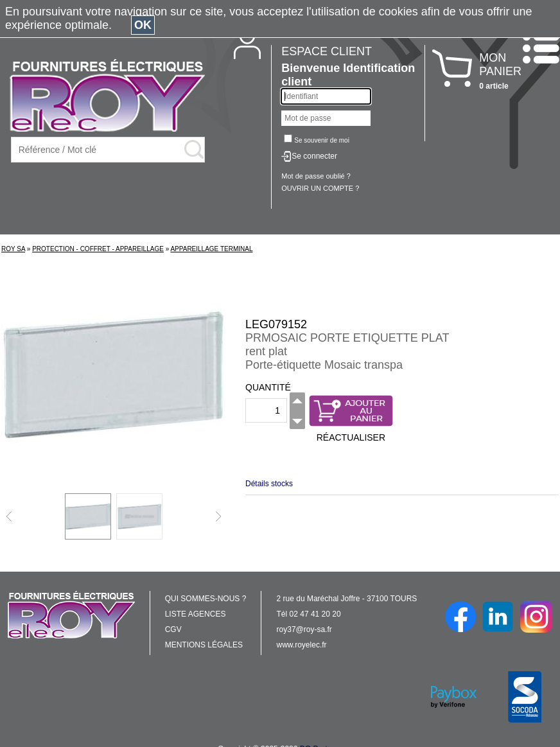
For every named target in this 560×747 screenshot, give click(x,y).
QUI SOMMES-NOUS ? (206, 599)
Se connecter (314, 156)
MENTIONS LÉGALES (204, 645)
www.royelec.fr (302, 645)
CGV (173, 629)
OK (143, 25)
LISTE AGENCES (196, 614)
